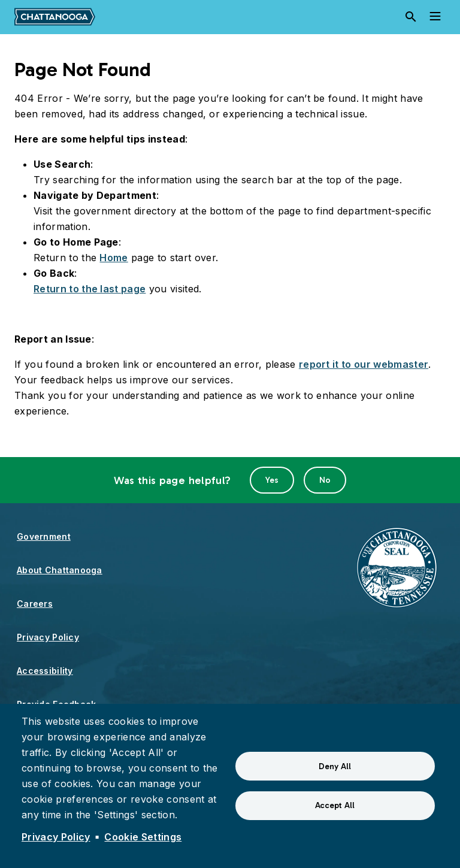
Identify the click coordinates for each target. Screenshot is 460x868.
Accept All (335, 805)
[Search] (411, 17)
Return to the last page (90, 289)
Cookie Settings (143, 837)
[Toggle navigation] (435, 17)
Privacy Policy (48, 637)
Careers (35, 604)
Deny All (335, 766)
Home (114, 258)
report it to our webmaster (364, 364)
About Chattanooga (60, 570)
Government (44, 536)
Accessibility (45, 671)
